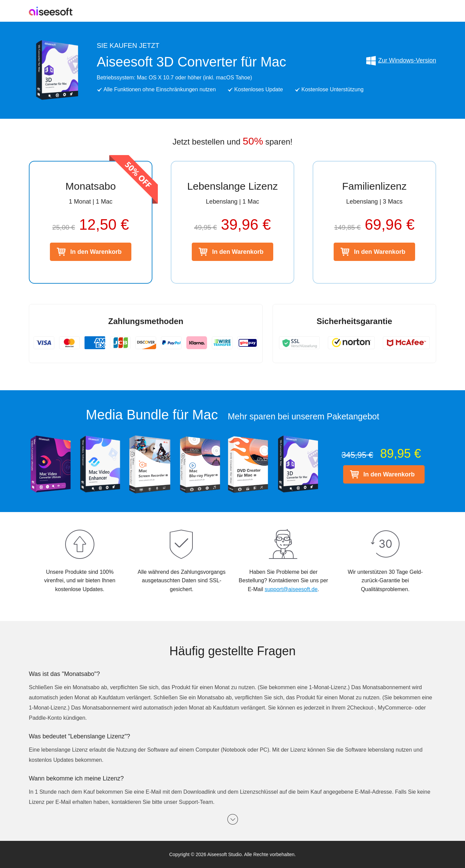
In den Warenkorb (96, 252)
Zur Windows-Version (401, 61)
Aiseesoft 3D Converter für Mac (191, 62)
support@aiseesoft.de (291, 589)
